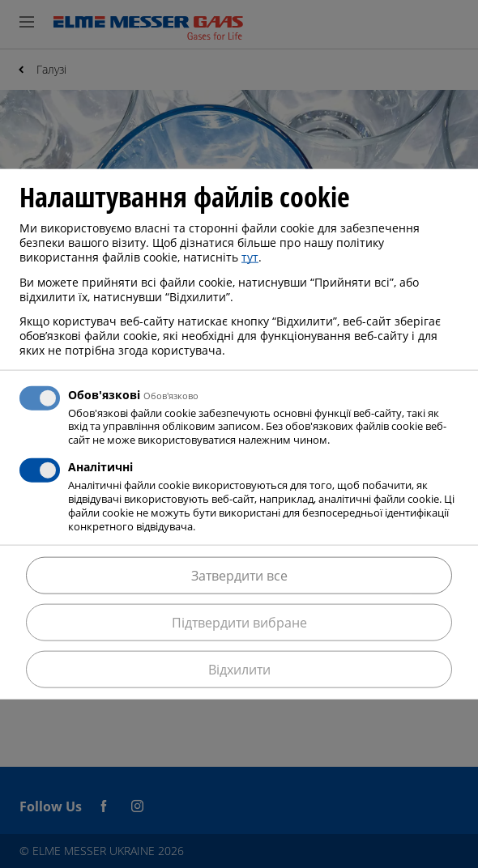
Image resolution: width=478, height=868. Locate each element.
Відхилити (239, 669)
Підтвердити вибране (239, 622)
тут (250, 257)
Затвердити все (239, 575)
